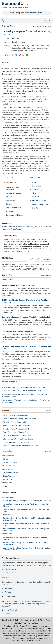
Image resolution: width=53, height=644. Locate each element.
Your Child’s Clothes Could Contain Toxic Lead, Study (21, 391)
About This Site (7, 620)
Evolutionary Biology (11, 462)
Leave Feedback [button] (11, 610)
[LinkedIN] (23, 55)
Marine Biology (9, 466)
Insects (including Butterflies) (12, 188)
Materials (5, 227)
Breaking (5, 410)
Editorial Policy (20, 623)
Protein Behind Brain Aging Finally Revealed (20, 419)
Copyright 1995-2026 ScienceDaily (17, 626)
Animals (9, 197)
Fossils (6, 486)
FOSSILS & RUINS (7, 483)
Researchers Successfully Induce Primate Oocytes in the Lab (26, 317)
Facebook (8, 588)
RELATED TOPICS (9, 178)
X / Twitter (8, 592)
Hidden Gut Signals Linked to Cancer (17, 426)
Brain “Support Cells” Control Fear (16, 432)
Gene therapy (37, 190)
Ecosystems (8, 480)
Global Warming (9, 476)
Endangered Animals (13, 208)
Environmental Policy (11, 473)
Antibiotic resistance (40, 201)
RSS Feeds (9, 573)
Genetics (9, 204)
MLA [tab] (31, 259)
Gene (34, 182)
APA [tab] (38, 259)
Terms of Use (33, 623)
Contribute (24, 620)
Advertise (34, 620)
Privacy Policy (45, 620)
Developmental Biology (14, 215)
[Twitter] (16, 55)
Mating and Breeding (13, 193)
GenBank (36, 197)
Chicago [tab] (46, 259)
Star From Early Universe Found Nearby (18, 439)
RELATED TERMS (35, 178)
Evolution (36, 208)
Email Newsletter (11, 569)
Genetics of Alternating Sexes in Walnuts (18, 285)
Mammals (9, 211)
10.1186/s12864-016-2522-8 (19, 251)
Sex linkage (37, 186)
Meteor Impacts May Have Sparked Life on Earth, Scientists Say (27, 501)
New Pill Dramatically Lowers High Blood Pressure (22, 446)
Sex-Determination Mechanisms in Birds (18, 332)
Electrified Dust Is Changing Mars (16, 422)
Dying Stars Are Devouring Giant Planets (18, 436)
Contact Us (9, 614)
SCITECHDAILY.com (16, 382)
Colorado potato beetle (41, 204)
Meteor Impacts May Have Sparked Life (18, 442)
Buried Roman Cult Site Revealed (16, 415)
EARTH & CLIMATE (7, 469)
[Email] (27, 55)
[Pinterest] (20, 55)
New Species (11, 200)
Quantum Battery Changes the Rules (17, 429)
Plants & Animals (9, 183)
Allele (34, 193)
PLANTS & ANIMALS (8, 456)
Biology (6, 459)
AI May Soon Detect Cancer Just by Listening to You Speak (24, 387)
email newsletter (36, 13)
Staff (16, 620)
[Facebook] (13, 55)
